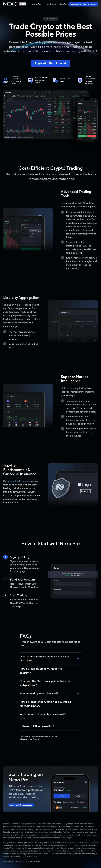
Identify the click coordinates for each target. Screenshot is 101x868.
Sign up (63, 4)
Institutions (53, 4)
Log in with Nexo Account (83, 4)
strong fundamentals (19, 481)
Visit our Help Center (31, 739)
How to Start (37, 4)
